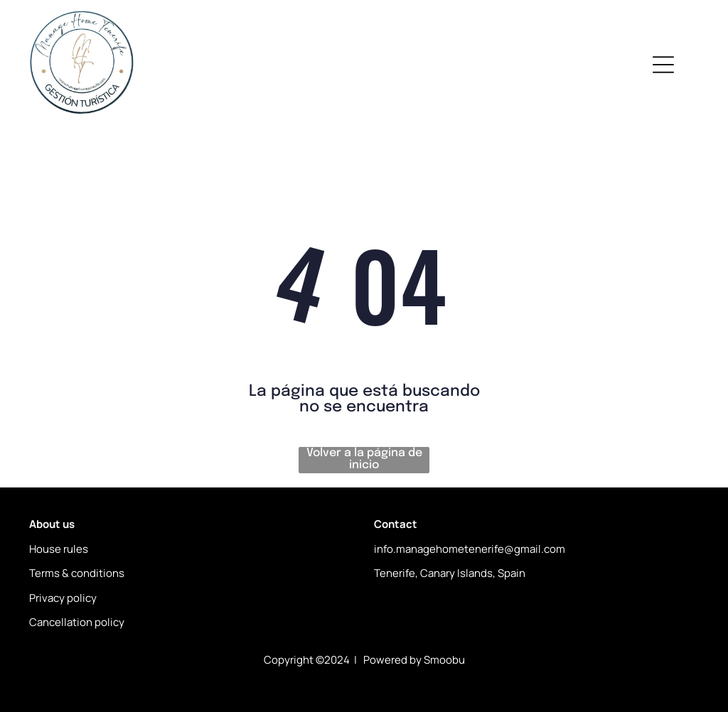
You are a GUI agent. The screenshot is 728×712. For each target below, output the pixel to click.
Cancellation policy (77, 622)
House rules (59, 549)
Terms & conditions (77, 573)
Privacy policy (63, 598)
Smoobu (444, 660)
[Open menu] (663, 65)
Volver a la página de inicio (364, 459)
